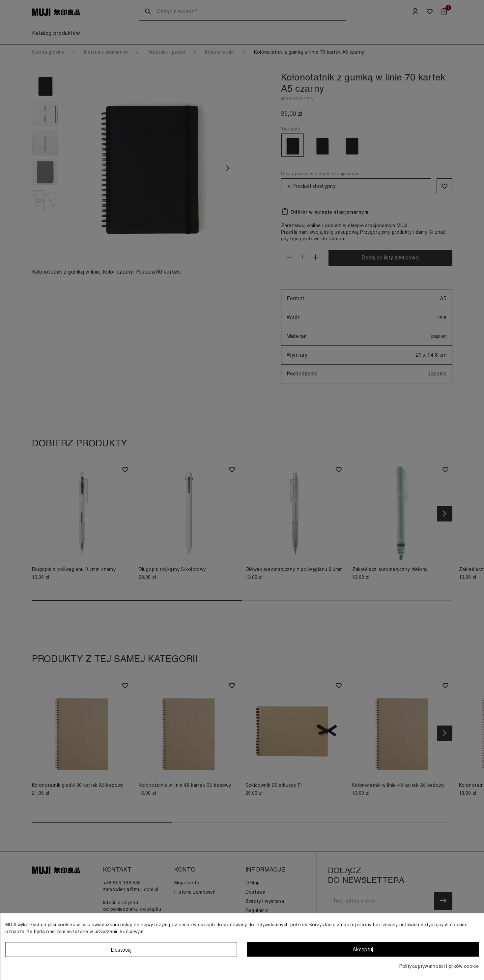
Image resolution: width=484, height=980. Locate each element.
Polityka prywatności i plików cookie (439, 966)
